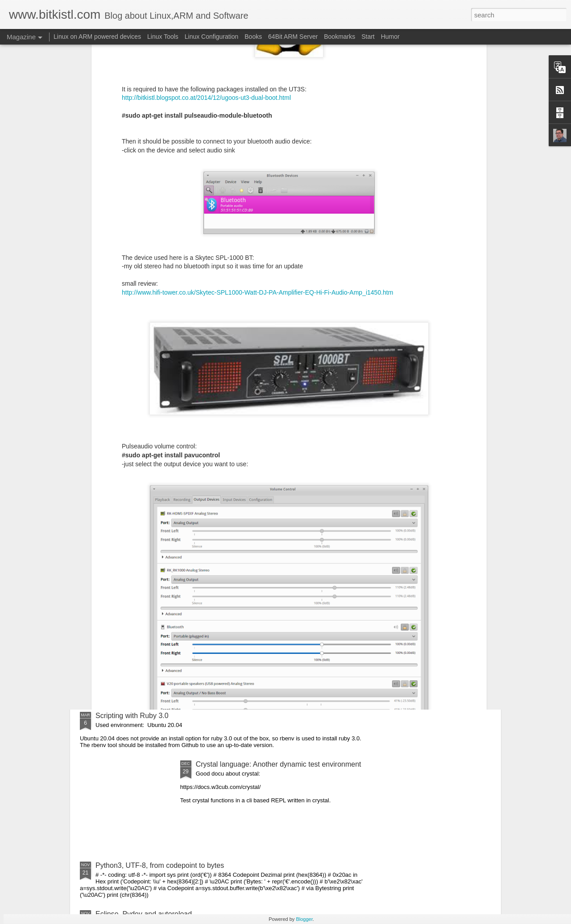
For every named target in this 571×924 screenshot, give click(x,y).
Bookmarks (339, 37)
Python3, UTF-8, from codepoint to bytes (160, 865)
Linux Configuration (212, 37)
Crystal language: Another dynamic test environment (279, 764)
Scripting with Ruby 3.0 (132, 716)
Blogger (304, 919)
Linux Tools (163, 37)
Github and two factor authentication (153, 513)
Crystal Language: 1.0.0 (133, 614)
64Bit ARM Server (293, 37)
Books (253, 37)
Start (368, 37)
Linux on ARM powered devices (97, 37)
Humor (390, 37)
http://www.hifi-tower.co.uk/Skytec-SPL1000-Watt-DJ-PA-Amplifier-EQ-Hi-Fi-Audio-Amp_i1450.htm (257, 156)
